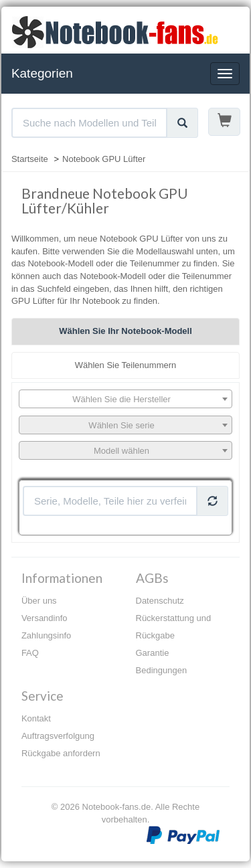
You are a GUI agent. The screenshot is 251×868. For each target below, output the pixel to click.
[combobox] (125, 399)
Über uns (39, 601)
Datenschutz (160, 601)
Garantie (153, 653)
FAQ (30, 653)
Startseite (30, 159)
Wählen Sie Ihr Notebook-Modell (125, 331)
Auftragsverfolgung (58, 736)
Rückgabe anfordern (61, 753)
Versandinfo (45, 618)
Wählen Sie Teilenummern (126, 365)
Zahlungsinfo (46, 635)
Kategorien (42, 73)
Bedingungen (162, 670)
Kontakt (36, 718)
